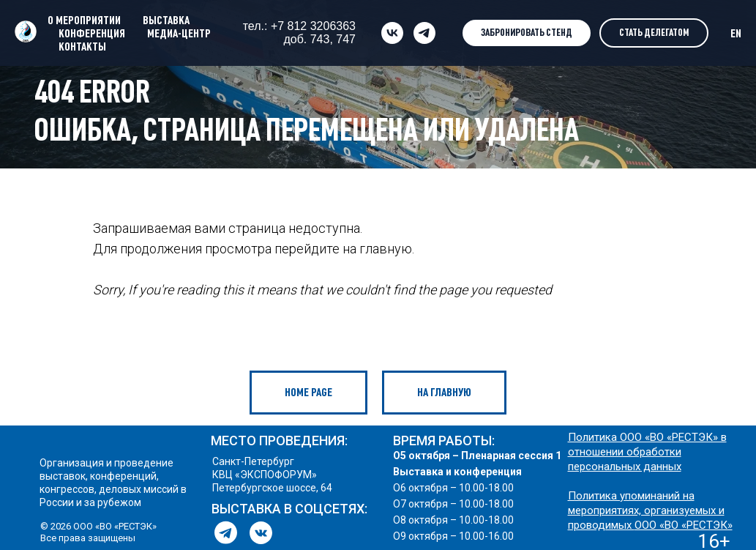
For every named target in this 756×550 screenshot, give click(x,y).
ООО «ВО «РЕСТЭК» (684, 525)
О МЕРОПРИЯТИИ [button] (84, 20)
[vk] (392, 33)
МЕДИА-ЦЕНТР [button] (179, 33)
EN (736, 33)
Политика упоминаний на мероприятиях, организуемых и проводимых (646, 510)
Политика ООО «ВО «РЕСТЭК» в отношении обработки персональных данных (647, 452)
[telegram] (424, 33)
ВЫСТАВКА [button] (166, 20)
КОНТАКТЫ (82, 46)
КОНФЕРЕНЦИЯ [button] (92, 33)
